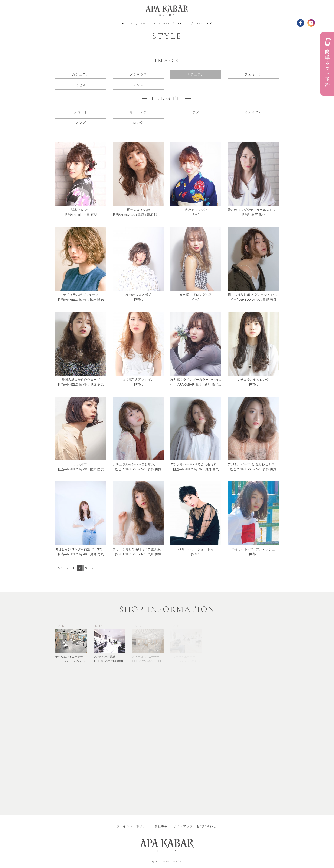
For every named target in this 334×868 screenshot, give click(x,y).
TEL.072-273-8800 (108, 661)
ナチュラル (196, 74)
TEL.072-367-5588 (70, 661)
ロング (138, 123)
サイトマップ (185, 826)
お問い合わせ (206, 826)
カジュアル (81, 74)
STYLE (183, 23)
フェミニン (253, 74)
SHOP (146, 23)
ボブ (196, 112)
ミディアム (253, 112)
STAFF (164, 23)
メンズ (138, 85)
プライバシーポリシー (135, 826)
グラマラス (138, 74)
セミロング (138, 112)
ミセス (81, 85)
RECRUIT (204, 23)
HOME (127, 23)
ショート (81, 112)
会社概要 (163, 826)
